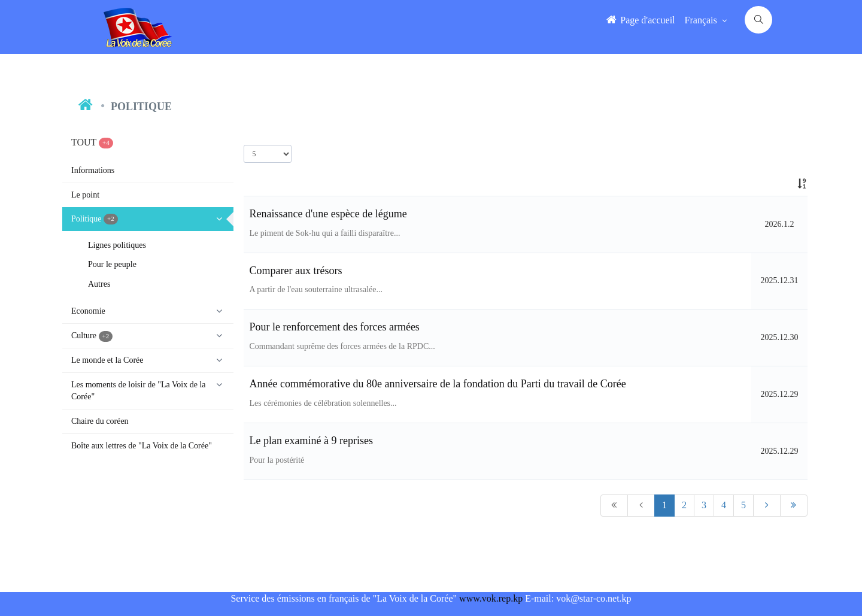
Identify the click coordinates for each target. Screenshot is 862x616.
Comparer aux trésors (296, 271)
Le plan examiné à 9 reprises (311, 441)
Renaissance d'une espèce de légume (328, 214)
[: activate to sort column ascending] (779, 184)
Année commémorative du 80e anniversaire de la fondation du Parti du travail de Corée (438, 384)
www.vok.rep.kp (491, 598)
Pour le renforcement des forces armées (335, 327)
